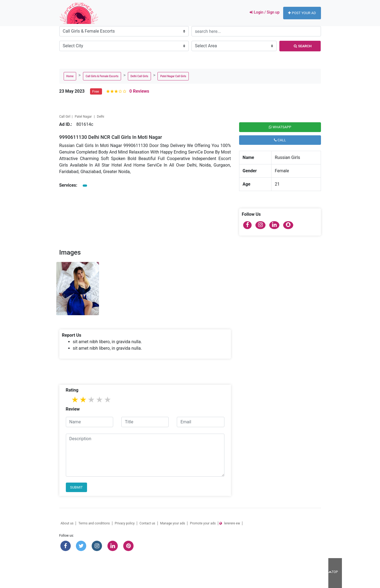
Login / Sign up (264, 12)
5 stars (108, 400)
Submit (77, 487)
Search (303, 46)
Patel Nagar (84, 117)
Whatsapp (280, 127)
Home (70, 76)
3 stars (92, 400)
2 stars (84, 400)
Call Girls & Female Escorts (102, 76)
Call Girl (65, 117)
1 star (75, 400)
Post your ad (302, 13)
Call (280, 140)
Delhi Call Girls (139, 76)
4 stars (100, 400)
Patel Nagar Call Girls (173, 76)
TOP (333, 572)
